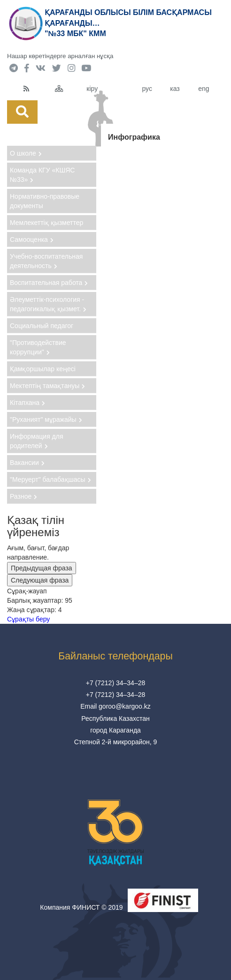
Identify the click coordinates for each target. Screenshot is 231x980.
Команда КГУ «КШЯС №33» (42, 175)
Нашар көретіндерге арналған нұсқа (60, 56)
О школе (26, 153)
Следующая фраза (40, 580)
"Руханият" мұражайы (46, 419)
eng (204, 89)
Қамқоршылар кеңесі (43, 369)
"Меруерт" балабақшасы (50, 479)
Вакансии (27, 463)
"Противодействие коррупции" (38, 347)
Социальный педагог (42, 326)
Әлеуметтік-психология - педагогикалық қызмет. (48, 304)
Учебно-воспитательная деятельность (46, 261)
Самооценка (32, 239)
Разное (23, 496)
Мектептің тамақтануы (47, 386)
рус (147, 89)
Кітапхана (27, 403)
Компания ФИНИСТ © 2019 (81, 907)
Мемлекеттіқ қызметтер (46, 223)
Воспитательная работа (49, 283)
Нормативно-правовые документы (45, 201)
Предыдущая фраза (42, 568)
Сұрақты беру (28, 619)
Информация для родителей (37, 441)
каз (175, 89)
